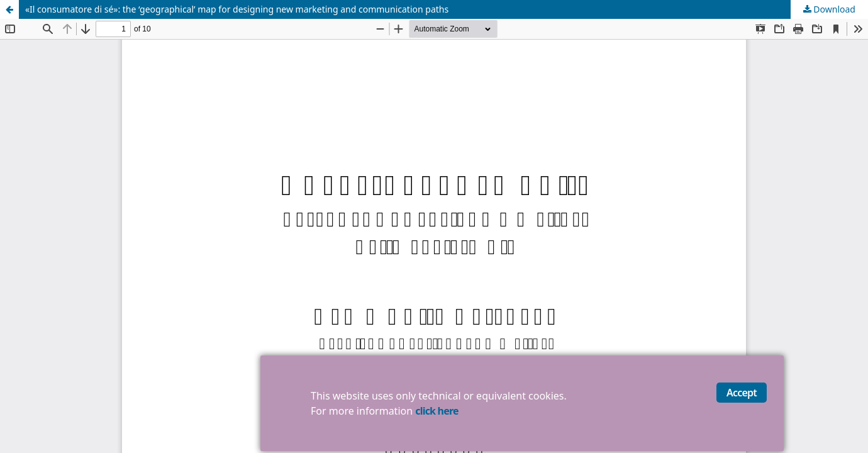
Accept (742, 393)
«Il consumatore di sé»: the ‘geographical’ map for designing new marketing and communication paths (237, 9)
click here (437, 411)
